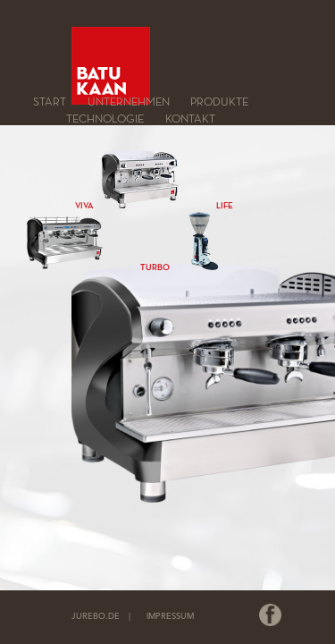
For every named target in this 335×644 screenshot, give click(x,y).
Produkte (219, 102)
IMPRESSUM (170, 617)
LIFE (225, 206)
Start (50, 102)
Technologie (105, 119)
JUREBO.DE (96, 617)
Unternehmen (129, 102)
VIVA (84, 206)
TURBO (155, 267)
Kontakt (190, 119)
